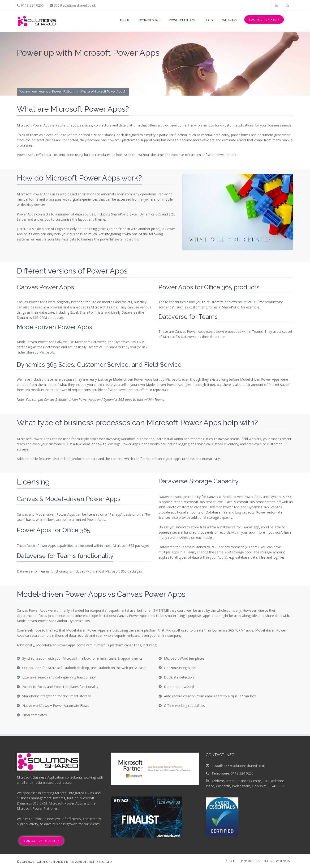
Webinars (230, 20)
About (125, 20)
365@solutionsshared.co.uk (75, 5)
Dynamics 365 (149, 20)
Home (44, 92)
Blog (209, 20)
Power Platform (182, 20)
